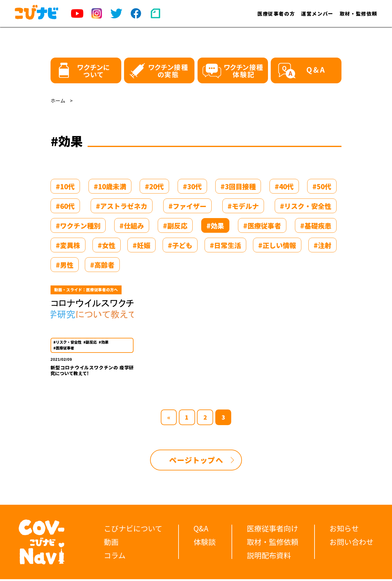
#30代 (192, 186)
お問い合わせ (352, 544)
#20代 (154, 186)
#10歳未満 (110, 186)
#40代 (284, 186)
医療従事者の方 (276, 13)
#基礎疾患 (316, 225)
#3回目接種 (238, 186)
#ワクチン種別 (78, 225)
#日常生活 (225, 245)
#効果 (215, 225)
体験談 (205, 544)
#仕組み (132, 225)
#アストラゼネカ (122, 206)
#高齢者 (102, 265)
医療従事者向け (273, 530)
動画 (111, 544)
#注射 (322, 245)
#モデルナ (243, 206)
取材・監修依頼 (358, 13)
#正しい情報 (277, 245)
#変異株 (68, 245)
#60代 (65, 206)
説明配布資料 (269, 557)
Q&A (201, 530)
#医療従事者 (262, 225)
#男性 (65, 265)
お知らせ (344, 530)
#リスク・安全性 (306, 206)
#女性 (107, 245)
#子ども (180, 245)
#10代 (65, 186)
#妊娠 (141, 245)
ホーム (58, 100)
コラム (115, 557)
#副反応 (175, 225)
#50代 (322, 186)
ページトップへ (196, 462)
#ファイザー (187, 206)
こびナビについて (133, 530)
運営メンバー (317, 13)
